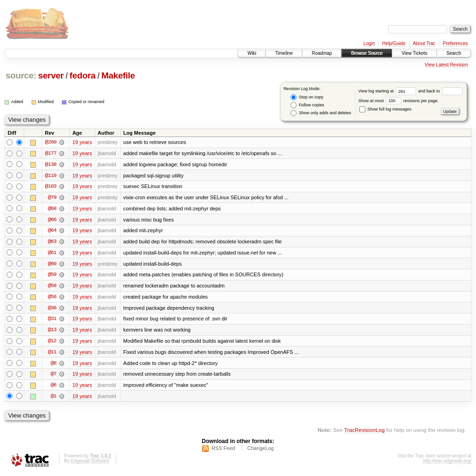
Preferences (456, 43)
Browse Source (367, 53)
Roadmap (322, 53)
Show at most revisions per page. (399, 101)
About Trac (424, 43)
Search (454, 53)
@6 (53, 387)
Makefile (118, 75)
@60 (52, 265)
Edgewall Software (90, 464)
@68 (52, 209)
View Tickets (414, 53)
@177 (51, 153)
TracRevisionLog (364, 432)
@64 (52, 231)
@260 (51, 142)
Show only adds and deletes (321, 113)
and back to (440, 91)
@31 (52, 320)
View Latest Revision (446, 65)
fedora (82, 75)
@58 (52, 287)
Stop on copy (307, 97)
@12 (52, 343)
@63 (52, 242)
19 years (82, 142)
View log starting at (388, 91)
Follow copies (307, 105)
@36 (52, 309)
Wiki (252, 53)
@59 (52, 276)
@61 (52, 254)
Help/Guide (394, 43)
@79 (52, 198)
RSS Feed (223, 451)
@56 (52, 298)
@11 (52, 354)
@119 (51, 176)
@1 (53, 398)
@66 (52, 220)
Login (369, 43)
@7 (53, 376)
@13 (52, 332)
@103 (51, 187)
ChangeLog (261, 451)
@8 (53, 365)
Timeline (284, 53)
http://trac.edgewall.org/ (447, 464)
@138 (51, 164)
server (51, 75)
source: (21, 75)
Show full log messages (385, 109)
